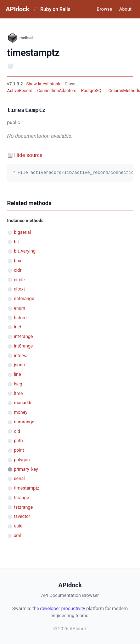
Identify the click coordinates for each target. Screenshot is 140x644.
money (21, 412)
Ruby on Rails (55, 9)
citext (19, 289)
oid (17, 431)
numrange (24, 422)
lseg (18, 384)
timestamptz (27, 488)
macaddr (23, 403)
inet (18, 327)
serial (19, 478)
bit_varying (25, 251)
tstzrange (23, 507)
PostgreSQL (92, 91)
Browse (104, 9)
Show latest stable (44, 84)
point (19, 450)
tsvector (22, 516)
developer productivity (63, 608)
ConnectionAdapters (57, 91)
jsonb (19, 365)
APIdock (17, 9)
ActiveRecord (20, 91)
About (125, 9)
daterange (24, 298)
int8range (23, 346)
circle (19, 280)
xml (18, 535)
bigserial (22, 232)
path (18, 440)
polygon (22, 460)
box (18, 261)
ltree (18, 393)
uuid (18, 526)
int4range (23, 336)
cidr (18, 270)
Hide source (28, 155)
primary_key (26, 469)
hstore (20, 318)
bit (16, 242)
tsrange (21, 498)
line (17, 374)
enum (19, 308)
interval (21, 355)
